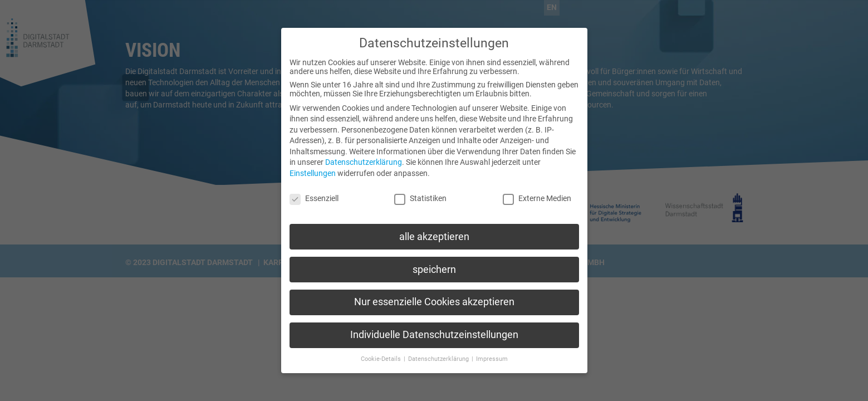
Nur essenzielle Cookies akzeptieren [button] (434, 295)
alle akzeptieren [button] (434, 229)
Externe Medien (537, 191)
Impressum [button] (492, 352)
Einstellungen (313, 167)
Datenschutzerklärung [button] (439, 352)
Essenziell (314, 191)
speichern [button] (434, 262)
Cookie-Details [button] (382, 352)
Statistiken (420, 191)
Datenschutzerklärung (364, 155)
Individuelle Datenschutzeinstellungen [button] (434, 328)
